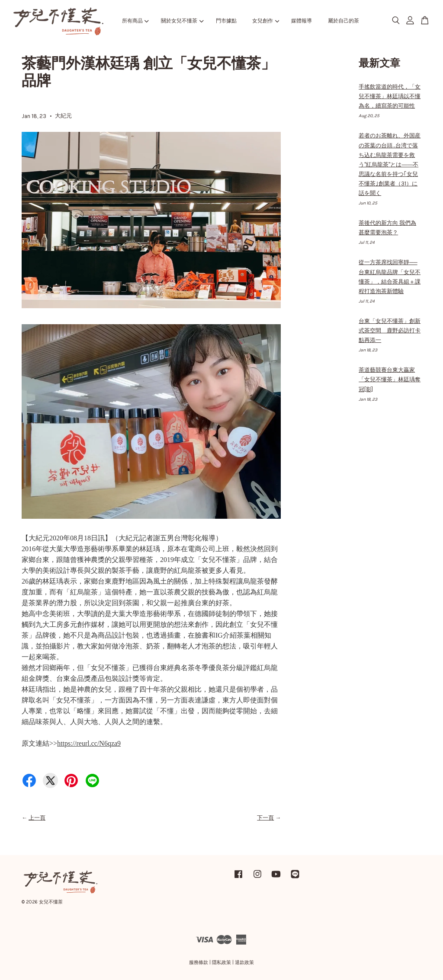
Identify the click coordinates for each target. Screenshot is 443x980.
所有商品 (135, 21)
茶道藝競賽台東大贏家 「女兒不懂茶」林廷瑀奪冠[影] (390, 379)
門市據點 (226, 21)
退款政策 (244, 962)
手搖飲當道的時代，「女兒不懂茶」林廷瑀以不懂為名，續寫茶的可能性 (390, 96)
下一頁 (265, 818)
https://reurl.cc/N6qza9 (89, 743)
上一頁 (37, 818)
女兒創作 (266, 21)
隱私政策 (221, 962)
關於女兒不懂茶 (182, 21)
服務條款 (199, 962)
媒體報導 (302, 21)
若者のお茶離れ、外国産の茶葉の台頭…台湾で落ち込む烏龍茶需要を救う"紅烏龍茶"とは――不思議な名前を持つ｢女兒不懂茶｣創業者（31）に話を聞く (390, 164)
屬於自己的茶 (343, 21)
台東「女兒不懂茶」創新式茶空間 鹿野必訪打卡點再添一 (390, 330)
